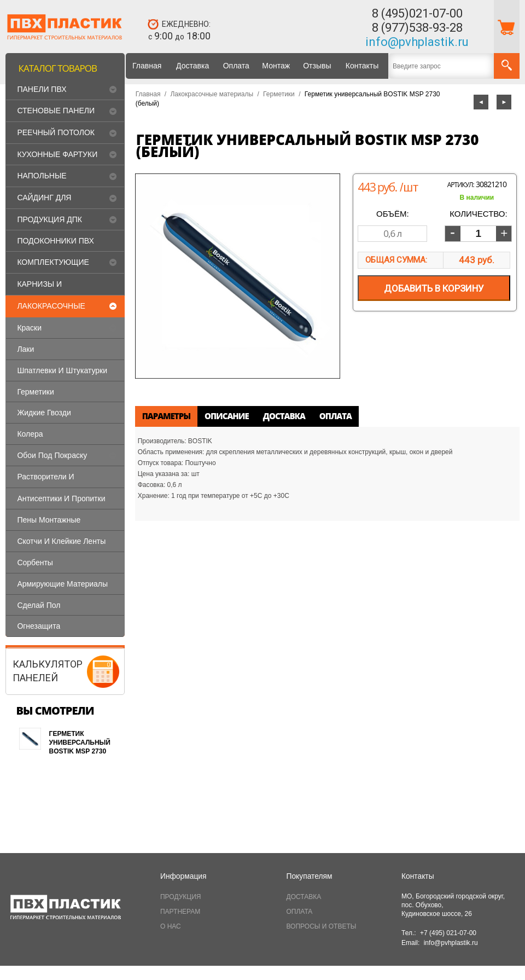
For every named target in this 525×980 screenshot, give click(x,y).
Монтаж (276, 66)
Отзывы (317, 66)
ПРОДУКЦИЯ (180, 897)
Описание (227, 416)
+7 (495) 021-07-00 (448, 933)
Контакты (362, 66)
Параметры (166, 416)
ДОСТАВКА (304, 897)
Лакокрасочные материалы (212, 94)
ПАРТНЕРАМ (180, 912)
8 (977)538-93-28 (417, 28)
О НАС (171, 926)
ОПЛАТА (300, 912)
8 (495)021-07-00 (417, 13)
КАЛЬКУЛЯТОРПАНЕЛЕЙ (48, 671)
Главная (147, 66)
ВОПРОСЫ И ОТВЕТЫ (322, 926)
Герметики (279, 94)
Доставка (192, 66)
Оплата (236, 66)
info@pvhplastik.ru (417, 42)
